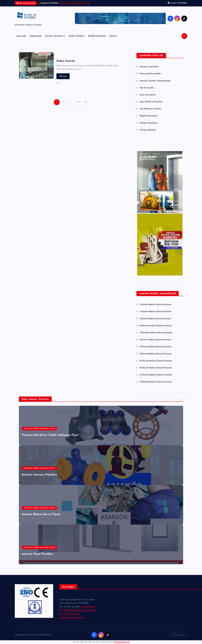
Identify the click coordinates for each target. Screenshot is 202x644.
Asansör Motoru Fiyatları (39, 475)
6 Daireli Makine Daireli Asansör (156, 326)
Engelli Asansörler (149, 116)
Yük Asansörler (147, 88)
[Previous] (177, 399)
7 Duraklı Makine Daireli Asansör (156, 333)
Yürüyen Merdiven (149, 123)
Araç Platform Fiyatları (151, 102)
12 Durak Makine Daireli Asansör (156, 361)
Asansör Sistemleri (54, 36)
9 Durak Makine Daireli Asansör (156, 347)
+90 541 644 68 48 (71, 614)
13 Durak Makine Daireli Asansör (156, 368)
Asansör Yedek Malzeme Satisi (39, 429)
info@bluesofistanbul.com (72, 618)
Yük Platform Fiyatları (151, 109)
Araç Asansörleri (148, 95)
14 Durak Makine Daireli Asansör (156, 375)
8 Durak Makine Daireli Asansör (156, 340)
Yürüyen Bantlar (148, 130)
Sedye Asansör (66, 61)
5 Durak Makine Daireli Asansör (156, 319)
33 (78, 102)
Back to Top (178, 635)
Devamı (63, 76)
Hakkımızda (36, 36)
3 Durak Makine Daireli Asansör (156, 312)
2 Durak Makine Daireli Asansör (156, 305)
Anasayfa (21, 36)
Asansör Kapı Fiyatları (37, 554)
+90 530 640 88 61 (72, 610)
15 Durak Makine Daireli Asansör (74, 3)
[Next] (181, 399)
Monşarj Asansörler (149, 67)
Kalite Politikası (77, 36)
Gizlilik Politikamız (97, 36)
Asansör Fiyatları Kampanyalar (155, 81)
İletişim (113, 36)
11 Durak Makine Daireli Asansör (156, 354)
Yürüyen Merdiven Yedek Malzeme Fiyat (50, 435)
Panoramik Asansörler (151, 74)
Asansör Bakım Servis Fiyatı (41, 514)
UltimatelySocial (121, 642)
